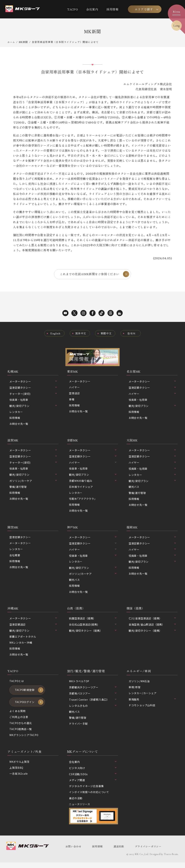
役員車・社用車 (19, 400)
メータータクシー (80, 382)
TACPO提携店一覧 (21, 734)
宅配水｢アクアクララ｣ (82, 501)
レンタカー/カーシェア (143, 697)
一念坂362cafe (19, 779)
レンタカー (16, 413)
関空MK (13, 529)
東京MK (73, 372)
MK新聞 (24, 42)
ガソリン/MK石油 (139, 685)
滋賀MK (13, 441)
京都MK (73, 441)
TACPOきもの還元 (21, 728)
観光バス (134, 488)
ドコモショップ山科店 (142, 709)
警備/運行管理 (18, 488)
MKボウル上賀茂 (20, 767)
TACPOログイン (25, 706)
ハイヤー (74, 388)
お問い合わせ (73, 852)
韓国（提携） (136, 611)
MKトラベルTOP (80, 685)
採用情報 (112, 9)
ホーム (11, 42)
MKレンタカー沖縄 (21, 646)
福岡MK (132, 529)
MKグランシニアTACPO (24, 740)
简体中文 (80, 334)
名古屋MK (134, 372)
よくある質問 (17, 716)
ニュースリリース (79, 810)
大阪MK (132, 441)
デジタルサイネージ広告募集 (86, 791)
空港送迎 (74, 394)
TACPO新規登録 (25, 694)
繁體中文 (106, 334)
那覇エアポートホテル (23, 640)
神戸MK (73, 529)
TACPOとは (17, 685)
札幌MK (13, 372)
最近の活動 (76, 803)
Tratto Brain (171, 860)
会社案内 (92, 9)
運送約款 (118, 852)
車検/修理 (135, 691)
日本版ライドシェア (81, 488)
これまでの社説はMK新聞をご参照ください (89, 274)
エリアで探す (144, 9)
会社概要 (15, 558)
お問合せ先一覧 (19, 425)
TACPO (73, 9)
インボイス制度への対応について (89, 797)
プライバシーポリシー (146, 852)
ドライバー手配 (78, 728)
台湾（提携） (77, 611)
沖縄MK (13, 611)
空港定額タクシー (20, 540)
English (55, 334)
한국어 (132, 334)
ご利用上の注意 (19, 722)
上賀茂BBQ (16, 773)
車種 (72, 400)
